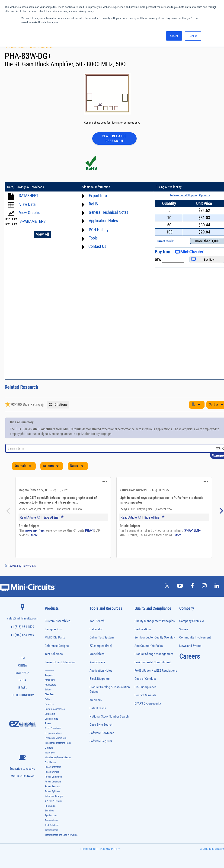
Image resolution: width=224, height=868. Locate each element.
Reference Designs (57, 646)
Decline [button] (193, 36)
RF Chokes (50, 806)
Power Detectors (53, 782)
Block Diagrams (99, 679)
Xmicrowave (97, 662)
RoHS (93, 204)
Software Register (101, 741)
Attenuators (50, 685)
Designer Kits (53, 629)
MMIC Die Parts (55, 637)
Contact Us (97, 246)
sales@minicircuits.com (22, 618)
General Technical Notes (109, 212)
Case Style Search (101, 725)
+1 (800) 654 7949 (22, 635)
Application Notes (103, 221)
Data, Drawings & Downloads (26, 187)
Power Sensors (52, 787)
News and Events (190, 646)
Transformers (51, 830)
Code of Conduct (145, 679)
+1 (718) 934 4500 (22, 627)
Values (184, 629)
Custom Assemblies (58, 621)
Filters (48, 723)
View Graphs (29, 212)
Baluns (48, 690)
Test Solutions (54, 654)
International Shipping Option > (190, 195)
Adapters (49, 675)
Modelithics (97, 654)
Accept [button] (174, 36)
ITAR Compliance (145, 687)
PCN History (99, 230)
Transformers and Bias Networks (61, 835)
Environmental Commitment (153, 662)
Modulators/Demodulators (58, 758)
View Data (27, 204)
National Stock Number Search (109, 716)
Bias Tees (50, 694)
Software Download (102, 733)
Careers (190, 656)
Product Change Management (154, 654)
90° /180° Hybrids (54, 801)
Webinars (96, 700)
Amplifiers (46, 47)
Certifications (143, 629)
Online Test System (102, 637)
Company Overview (192, 621)
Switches (49, 811)
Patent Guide (98, 708)
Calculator (96, 629)
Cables (48, 699)
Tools (93, 238)
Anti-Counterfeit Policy (149, 646)
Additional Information (96, 187)
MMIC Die (50, 753)
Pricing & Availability (169, 187)
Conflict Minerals (145, 695)
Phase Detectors (53, 767)
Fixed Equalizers (53, 728)
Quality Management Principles (155, 621)
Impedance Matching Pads (58, 743)
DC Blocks (50, 714)
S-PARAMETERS (32, 221)
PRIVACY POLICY (110, 849)
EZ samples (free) (101, 646)
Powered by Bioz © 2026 (20, 566)
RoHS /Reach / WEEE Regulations (156, 671)
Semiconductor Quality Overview (155, 637)
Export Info (98, 196)
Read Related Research (114, 139)
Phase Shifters (52, 772)
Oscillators (50, 762)
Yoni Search (97, 621)
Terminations (51, 820)
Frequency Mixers (54, 733)
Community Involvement (195, 637)
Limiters (49, 748)
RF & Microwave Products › (22, 47)
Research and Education (60, 662)
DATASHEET (29, 196)
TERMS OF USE (89, 849)
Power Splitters (52, 791)
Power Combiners (54, 777)
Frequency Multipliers (56, 738)
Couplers (49, 704)
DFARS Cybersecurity (148, 704)
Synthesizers (51, 815)
